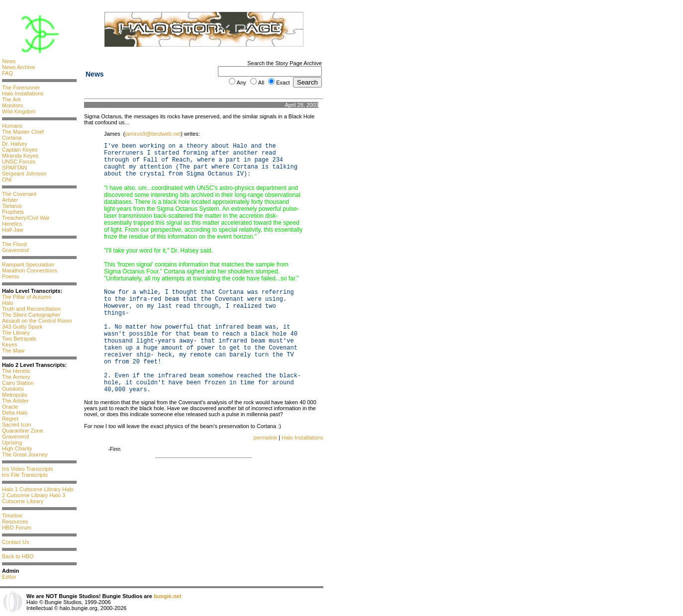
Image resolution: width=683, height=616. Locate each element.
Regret (10, 419)
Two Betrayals (19, 339)
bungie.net (168, 596)
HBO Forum (17, 528)
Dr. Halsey (15, 144)
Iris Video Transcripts (28, 469)
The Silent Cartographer (31, 315)
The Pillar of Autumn (27, 297)
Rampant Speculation (28, 264)
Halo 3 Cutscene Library (34, 498)
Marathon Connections (30, 270)
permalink (266, 438)
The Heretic (16, 371)
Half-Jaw (13, 230)
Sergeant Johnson (24, 174)
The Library (16, 333)
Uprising (12, 442)
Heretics (12, 224)
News (9, 61)
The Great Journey (25, 454)
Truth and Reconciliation (31, 309)
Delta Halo (15, 413)
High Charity (17, 448)
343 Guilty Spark (22, 327)
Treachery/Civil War (26, 218)
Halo (8, 303)
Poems (10, 276)
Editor (9, 577)
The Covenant (19, 194)
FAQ (7, 73)
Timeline (12, 516)
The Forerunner (21, 88)
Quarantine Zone (23, 431)
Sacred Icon (17, 425)
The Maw (13, 351)
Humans (12, 126)
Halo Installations (23, 93)
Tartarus (12, 206)
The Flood (14, 244)
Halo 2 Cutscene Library (38, 492)
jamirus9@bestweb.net (153, 134)
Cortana (12, 138)
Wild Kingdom (19, 111)
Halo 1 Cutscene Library (31, 489)
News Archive (19, 67)
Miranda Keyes (20, 156)
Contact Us (15, 542)
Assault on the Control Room (37, 321)
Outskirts (13, 389)
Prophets (13, 212)
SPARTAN (14, 168)
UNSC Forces (19, 162)
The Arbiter (15, 401)
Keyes (10, 345)
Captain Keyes (20, 150)
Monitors (12, 105)
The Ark (11, 99)
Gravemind (15, 250)
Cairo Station (18, 383)
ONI (7, 179)
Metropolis (15, 395)
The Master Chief (23, 132)
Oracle (10, 407)
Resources (15, 522)
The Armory (16, 377)
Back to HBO (18, 556)
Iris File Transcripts (25, 475)
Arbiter (10, 200)
